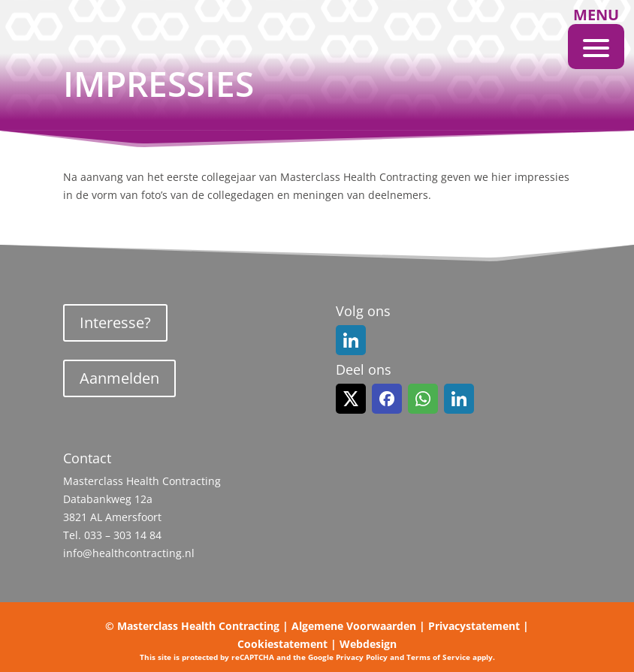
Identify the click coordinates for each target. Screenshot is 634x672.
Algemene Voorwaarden (354, 626)
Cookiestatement (282, 644)
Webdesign (368, 644)
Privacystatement (474, 626)
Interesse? (115, 322)
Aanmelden (119, 378)
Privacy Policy (362, 657)
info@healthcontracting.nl (129, 553)
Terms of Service (438, 657)
